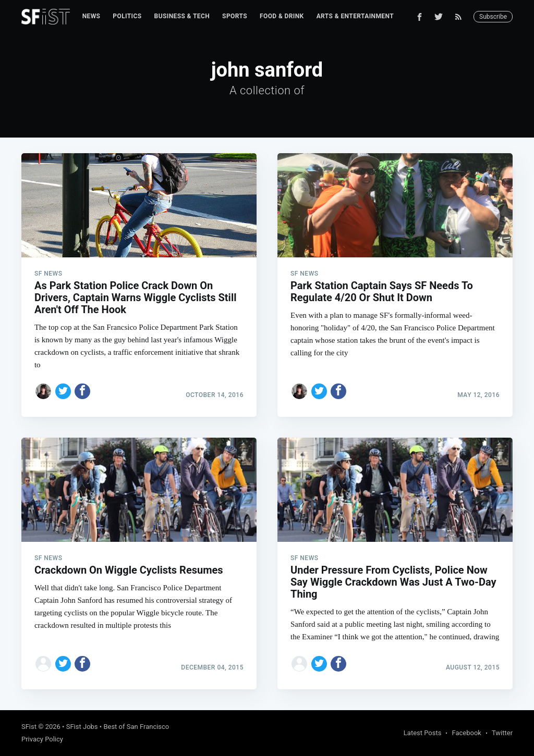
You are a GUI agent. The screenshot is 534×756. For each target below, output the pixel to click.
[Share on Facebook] (82, 391)
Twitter (502, 733)
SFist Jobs (82, 727)
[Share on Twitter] (63, 391)
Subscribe (493, 17)
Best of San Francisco (136, 727)
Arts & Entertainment (355, 16)
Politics (127, 16)
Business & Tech (182, 16)
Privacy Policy (42, 739)
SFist (29, 727)
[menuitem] (92, 16)
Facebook (466, 733)
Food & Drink (282, 16)
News (92, 16)
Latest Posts (423, 733)
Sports (235, 16)
